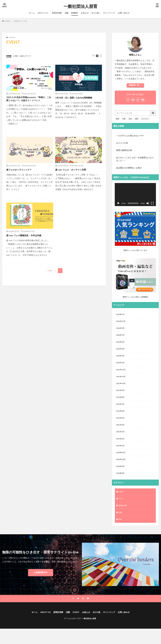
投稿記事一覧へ (135, 85)
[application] (135, 195)
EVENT (75, 13)
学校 (124, 119)
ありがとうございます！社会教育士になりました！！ (135, 159)
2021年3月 (121, 439)
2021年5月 (121, 424)
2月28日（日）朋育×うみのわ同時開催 (77, 98)
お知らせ (85, 13)
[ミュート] (148, 203)
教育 (118, 119)
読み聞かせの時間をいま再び (129, 168)
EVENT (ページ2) (20, 21)
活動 (67, 13)
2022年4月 (121, 351)
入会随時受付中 (41, 584)
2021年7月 (121, 410)
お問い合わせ (124, 13)
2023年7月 (121, 315)
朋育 (137, 119)
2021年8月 (121, 402)
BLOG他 (95, 13)
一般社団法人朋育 (80, 6)
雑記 (120, 531)
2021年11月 (122, 380)
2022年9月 (121, 329)
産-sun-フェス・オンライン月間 (74, 174)
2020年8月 (121, 483)
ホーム (32, 13)
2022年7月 (121, 337)
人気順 (17, 56)
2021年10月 (122, 388)
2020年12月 (122, 461)
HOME (7, 21)
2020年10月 (122, 468)
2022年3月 (121, 359)
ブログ (121, 509)
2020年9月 (121, 476)
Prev (50, 276)
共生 (130, 119)
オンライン (145, 119)
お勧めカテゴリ (28, 56)
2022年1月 (121, 366)
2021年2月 (121, 446)
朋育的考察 (57, 13)
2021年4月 (121, 432)
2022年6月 (121, 344)
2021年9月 (121, 395)
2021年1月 (121, 454)
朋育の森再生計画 (124, 150)
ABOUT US (43, 13)
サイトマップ (109, 13)
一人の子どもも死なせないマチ (130, 136)
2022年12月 (122, 322)
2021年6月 (121, 417)
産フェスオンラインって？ (22, 174)
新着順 (9, 56)
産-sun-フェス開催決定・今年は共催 (27, 240)
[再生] (118, 203)
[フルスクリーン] (152, 203)
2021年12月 (122, 373)
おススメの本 (122, 143)
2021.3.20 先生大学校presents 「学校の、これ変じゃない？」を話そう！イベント (29, 101)
